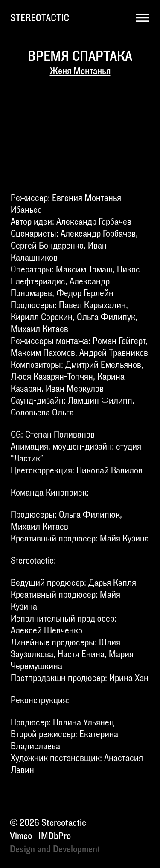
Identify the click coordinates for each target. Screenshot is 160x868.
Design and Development (55, 849)
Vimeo (21, 836)
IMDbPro (55, 836)
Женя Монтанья (80, 71)
